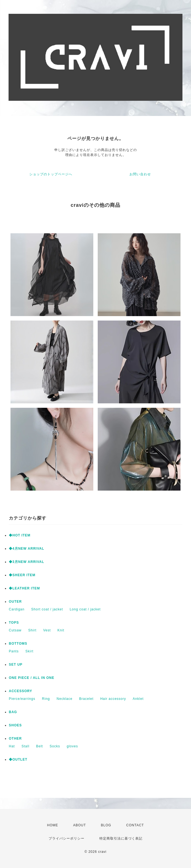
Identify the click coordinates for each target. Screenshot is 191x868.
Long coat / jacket (85, 609)
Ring (46, 699)
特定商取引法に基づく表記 (121, 838)
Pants (14, 651)
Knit (61, 630)
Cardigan (17, 609)
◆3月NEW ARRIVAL (26, 562)
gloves (72, 746)
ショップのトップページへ (51, 174)
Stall (25, 746)
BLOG (106, 825)
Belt (40, 746)
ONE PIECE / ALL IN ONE (32, 678)
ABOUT (79, 825)
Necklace (64, 699)
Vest (47, 630)
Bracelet (86, 699)
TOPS (14, 623)
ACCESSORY (21, 691)
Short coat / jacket (47, 609)
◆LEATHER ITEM (24, 588)
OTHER (15, 739)
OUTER (15, 602)
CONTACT (135, 825)
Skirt (29, 651)
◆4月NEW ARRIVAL (26, 549)
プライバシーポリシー (67, 838)
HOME (53, 825)
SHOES (15, 725)
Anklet (138, 699)
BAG (13, 712)
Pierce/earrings (22, 699)
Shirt (32, 630)
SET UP (16, 665)
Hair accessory (113, 699)
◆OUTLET (18, 759)
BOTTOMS (18, 644)
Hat (12, 746)
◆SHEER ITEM (22, 575)
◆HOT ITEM (20, 535)
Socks (55, 746)
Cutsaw (15, 630)
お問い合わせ (140, 174)
